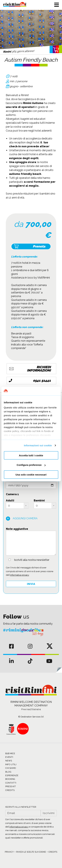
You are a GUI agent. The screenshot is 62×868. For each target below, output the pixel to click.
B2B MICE (10, 753)
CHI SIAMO (11, 768)
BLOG (8, 772)
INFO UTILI (11, 764)
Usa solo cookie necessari (31, 474)
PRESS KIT (11, 786)
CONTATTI (11, 783)
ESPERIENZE (12, 775)
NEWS (9, 761)
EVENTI (9, 757)
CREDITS (10, 790)
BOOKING (10, 779)
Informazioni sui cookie (38, 445)
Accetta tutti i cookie (31, 455)
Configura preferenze (31, 465)
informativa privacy (20, 575)
